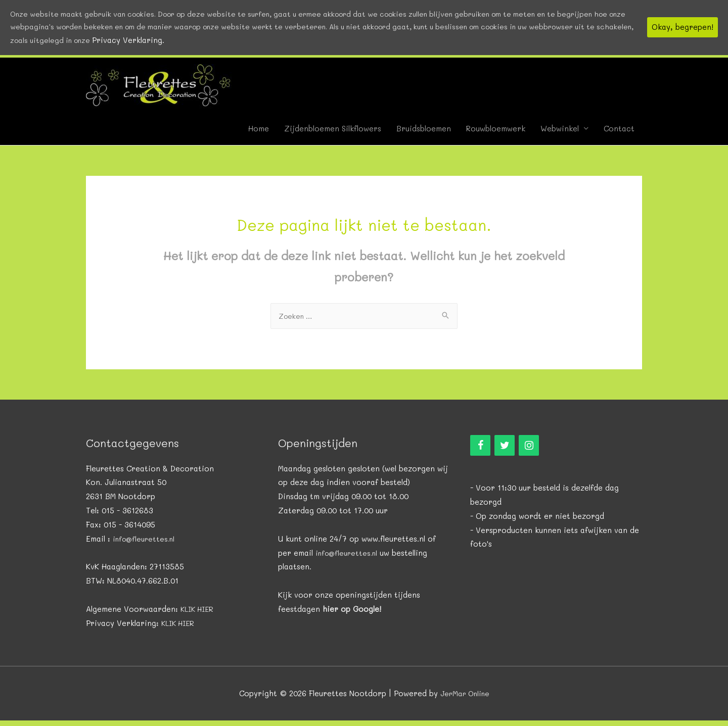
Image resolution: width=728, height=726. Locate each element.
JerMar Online (465, 698)
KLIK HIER (198, 614)
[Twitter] (505, 451)
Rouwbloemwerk (496, 134)
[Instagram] (529, 451)
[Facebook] (480, 451)
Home (259, 134)
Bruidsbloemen (424, 134)
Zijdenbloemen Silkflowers (333, 134)
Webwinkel (560, 134)
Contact (619, 134)
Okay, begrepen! (682, 28)
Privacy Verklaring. (260, 42)
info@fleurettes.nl (146, 544)
